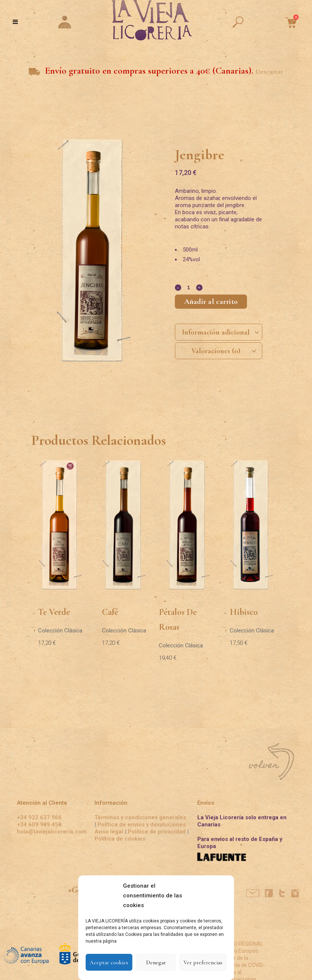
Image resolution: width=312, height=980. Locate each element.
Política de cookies (120, 839)
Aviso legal (110, 832)
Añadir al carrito (211, 302)
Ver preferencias (203, 962)
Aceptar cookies (109, 962)
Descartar (269, 72)
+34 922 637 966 (39, 817)
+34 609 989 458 (39, 825)
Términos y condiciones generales (140, 817)
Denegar (156, 962)
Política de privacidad (157, 832)
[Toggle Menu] (15, 22)
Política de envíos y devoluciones (142, 825)
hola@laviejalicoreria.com (52, 832)
